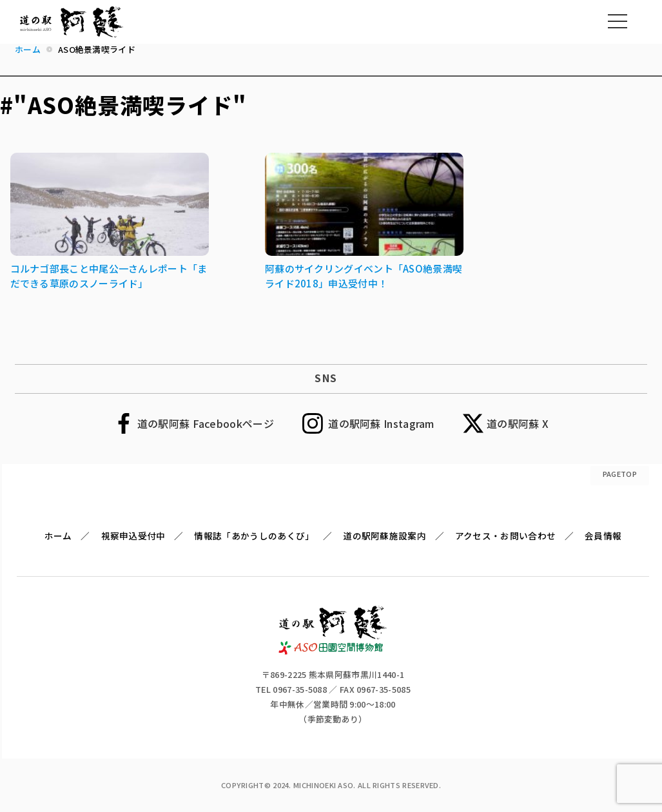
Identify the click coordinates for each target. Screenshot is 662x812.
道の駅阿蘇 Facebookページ (206, 423)
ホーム (58, 536)
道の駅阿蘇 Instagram (381, 423)
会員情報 (603, 536)
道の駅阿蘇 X (518, 423)
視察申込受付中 (133, 536)
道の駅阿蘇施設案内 (385, 536)
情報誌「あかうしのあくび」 (254, 536)
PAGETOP (620, 474)
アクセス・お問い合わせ (505, 536)
